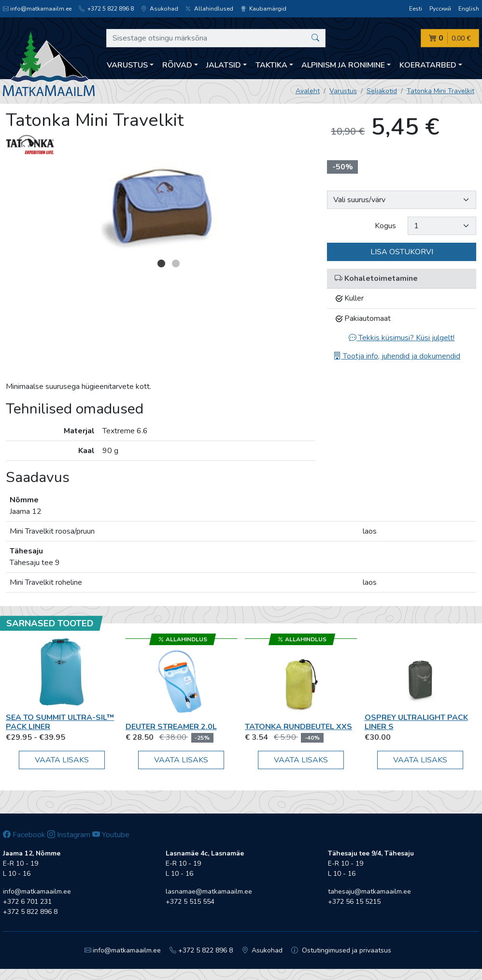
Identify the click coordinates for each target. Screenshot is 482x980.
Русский (440, 9)
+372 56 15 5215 (354, 902)
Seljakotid (382, 91)
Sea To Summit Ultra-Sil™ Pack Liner (60, 722)
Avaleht (308, 91)
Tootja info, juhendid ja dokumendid (397, 356)
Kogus (385, 226)
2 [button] (176, 263)
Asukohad (160, 9)
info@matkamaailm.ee (37, 9)
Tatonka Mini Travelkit (440, 91)
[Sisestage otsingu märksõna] (216, 38)
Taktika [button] (271, 65)
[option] (161, 209)
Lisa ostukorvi (402, 252)
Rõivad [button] (177, 65)
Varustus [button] (127, 65)
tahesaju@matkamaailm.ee (369, 891)
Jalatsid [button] (224, 65)
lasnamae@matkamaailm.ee (209, 891)
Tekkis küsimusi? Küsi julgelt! (402, 338)
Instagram (69, 835)
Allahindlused (209, 9)
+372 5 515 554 (190, 902)
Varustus (343, 91)
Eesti (416, 9)
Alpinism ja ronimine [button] (343, 65)
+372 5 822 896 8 (106, 9)
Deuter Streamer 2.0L (171, 727)
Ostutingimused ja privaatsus (341, 950)
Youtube (111, 835)
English (469, 9)
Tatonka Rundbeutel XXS (298, 727)
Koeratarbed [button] (428, 65)
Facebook (24, 835)
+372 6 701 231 (27, 902)
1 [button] (161, 263)
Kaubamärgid (263, 9)
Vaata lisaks (62, 760)
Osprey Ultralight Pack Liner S (416, 722)
